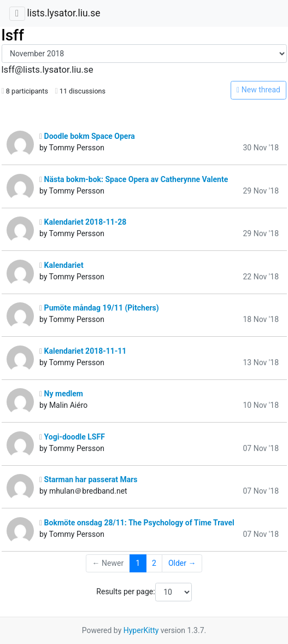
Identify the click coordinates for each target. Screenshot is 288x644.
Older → (182, 563)
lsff (13, 35)
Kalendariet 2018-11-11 (83, 351)
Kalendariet (61, 265)
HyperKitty (141, 630)
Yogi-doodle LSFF (72, 437)
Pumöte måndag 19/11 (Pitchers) (99, 308)
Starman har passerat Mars (88, 479)
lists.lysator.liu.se (63, 13)
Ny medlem (61, 394)
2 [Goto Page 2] (154, 563)
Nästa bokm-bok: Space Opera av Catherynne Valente (134, 179)
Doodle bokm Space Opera (87, 136)
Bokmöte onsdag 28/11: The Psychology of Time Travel (137, 523)
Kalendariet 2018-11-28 (83, 222)
